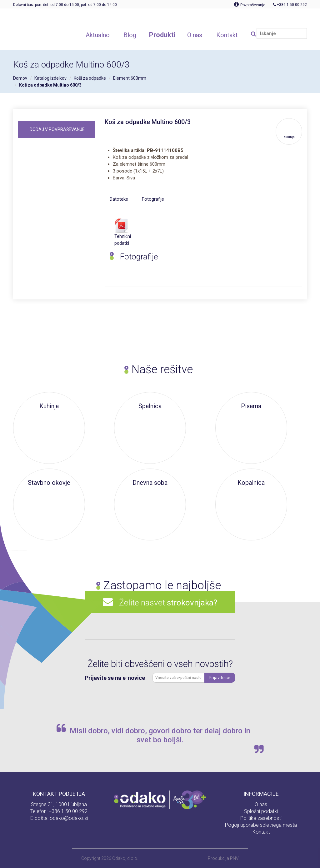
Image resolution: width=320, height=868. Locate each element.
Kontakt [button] (227, 35)
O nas (261, 804)
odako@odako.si (69, 818)
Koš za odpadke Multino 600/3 (50, 85)
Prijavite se (220, 678)
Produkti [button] (162, 35)
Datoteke (119, 199)
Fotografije (153, 199)
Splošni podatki (261, 811)
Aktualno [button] (98, 35)
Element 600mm (130, 78)
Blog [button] (130, 35)
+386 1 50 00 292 (68, 811)
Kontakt (261, 832)
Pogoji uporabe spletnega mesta (261, 825)
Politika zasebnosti (261, 818)
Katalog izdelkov (50, 78)
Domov (20, 78)
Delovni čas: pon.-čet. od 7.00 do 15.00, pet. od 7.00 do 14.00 (65, 5)
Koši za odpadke (90, 78)
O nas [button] (195, 35)
